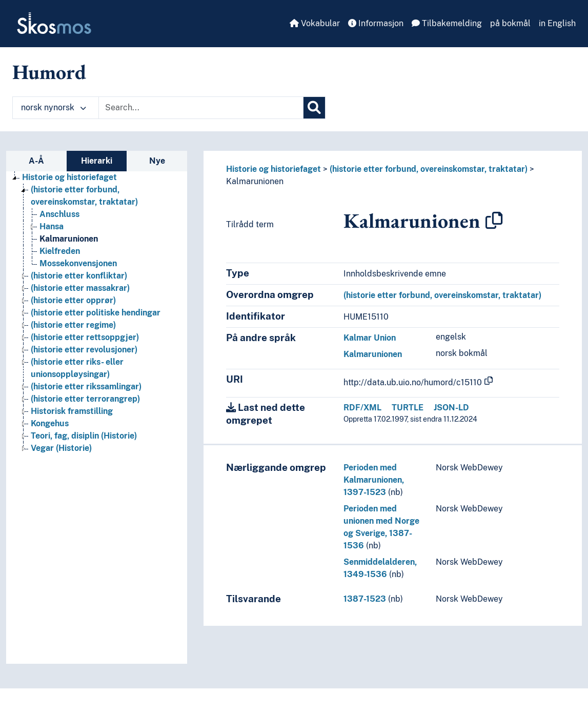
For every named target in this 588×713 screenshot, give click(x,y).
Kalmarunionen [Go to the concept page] (69, 239)
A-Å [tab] (36, 161)
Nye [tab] (157, 161)
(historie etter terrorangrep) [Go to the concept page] (85, 399)
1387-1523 (365, 599)
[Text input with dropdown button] (201, 108)
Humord (49, 72)
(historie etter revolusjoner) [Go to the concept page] (84, 350)
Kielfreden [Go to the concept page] (60, 251)
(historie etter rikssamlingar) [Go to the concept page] (86, 387)
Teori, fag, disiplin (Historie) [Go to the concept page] (84, 436)
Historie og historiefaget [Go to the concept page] (69, 177)
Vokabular (315, 23)
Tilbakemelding (447, 23)
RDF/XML (362, 408)
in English (557, 23)
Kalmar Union (370, 338)
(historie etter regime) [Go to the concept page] (73, 325)
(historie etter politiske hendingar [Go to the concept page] (96, 313)
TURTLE (408, 408)
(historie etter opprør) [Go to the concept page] (73, 300)
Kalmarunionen (255, 181)
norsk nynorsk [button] (54, 107)
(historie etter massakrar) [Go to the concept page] (80, 288)
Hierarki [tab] (97, 161)
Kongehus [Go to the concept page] (50, 423)
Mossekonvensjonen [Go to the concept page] (78, 263)
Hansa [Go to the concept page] (52, 226)
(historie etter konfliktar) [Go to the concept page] (79, 276)
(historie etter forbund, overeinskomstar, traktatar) (429, 169)
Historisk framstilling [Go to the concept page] (72, 411)
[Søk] (314, 108)
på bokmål (510, 23)
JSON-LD (451, 408)
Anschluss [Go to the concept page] (59, 214)
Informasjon (376, 23)
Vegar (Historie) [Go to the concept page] (61, 448)
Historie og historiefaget (273, 169)
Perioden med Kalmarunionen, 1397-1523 (374, 480)
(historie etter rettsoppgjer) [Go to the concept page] (85, 337)
